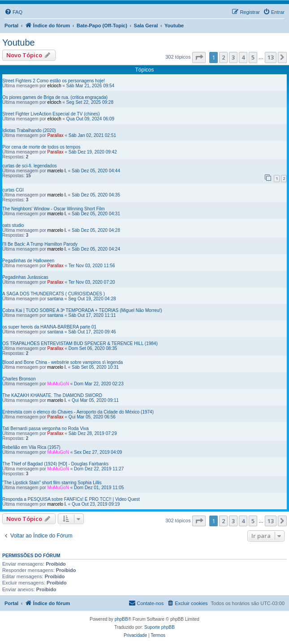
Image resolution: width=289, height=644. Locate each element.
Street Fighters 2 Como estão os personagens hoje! (54, 81)
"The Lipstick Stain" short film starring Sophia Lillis (52, 483)
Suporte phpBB (160, 627)
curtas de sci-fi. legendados (30, 166)
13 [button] (271, 57)
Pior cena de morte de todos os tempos (41, 147)
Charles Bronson (19, 379)
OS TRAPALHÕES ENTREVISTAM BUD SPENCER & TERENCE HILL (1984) (80, 343)
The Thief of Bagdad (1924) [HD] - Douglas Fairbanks (55, 464)
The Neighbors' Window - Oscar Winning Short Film (54, 209)
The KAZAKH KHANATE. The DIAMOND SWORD (52, 395)
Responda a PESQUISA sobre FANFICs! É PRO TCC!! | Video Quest (71, 499)
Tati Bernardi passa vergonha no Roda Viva (45, 429)
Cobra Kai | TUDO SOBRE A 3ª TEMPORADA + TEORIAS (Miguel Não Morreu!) (82, 310)
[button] (199, 57)
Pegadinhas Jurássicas (25, 277)
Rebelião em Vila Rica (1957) (31, 447)
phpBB (121, 619)
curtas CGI (13, 190)
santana (56, 299)
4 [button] (243, 57)
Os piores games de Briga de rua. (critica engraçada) (55, 97)
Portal (11, 26)
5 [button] (253, 57)
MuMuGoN (58, 384)
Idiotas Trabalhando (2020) (29, 130)
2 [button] (223, 57)
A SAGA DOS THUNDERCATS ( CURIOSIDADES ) (54, 294)
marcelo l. (57, 171)
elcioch (54, 86)
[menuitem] (13, 12)
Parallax (56, 135)
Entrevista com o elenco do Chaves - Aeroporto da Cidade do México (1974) (78, 412)
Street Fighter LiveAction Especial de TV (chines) (51, 114)
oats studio (13, 225)
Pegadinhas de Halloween (28, 261)
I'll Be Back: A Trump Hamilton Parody (40, 244)
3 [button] (233, 57)
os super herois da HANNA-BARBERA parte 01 (49, 327)
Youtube (19, 43)
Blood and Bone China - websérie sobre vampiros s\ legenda (63, 362)
